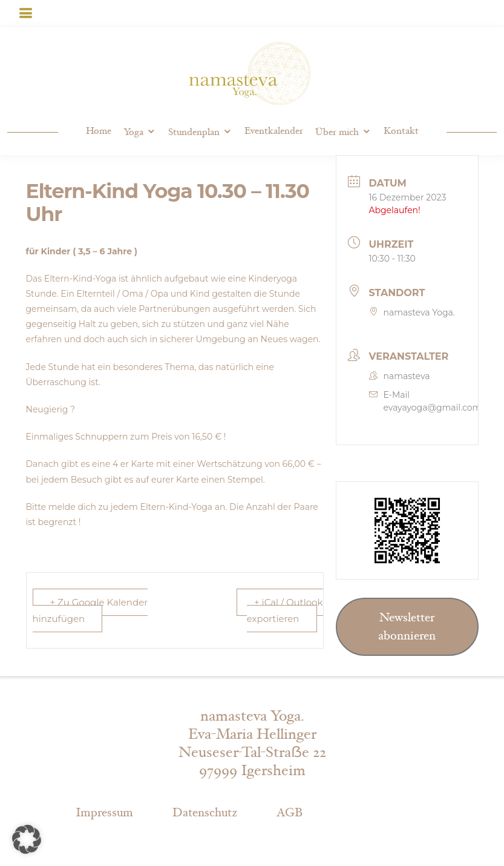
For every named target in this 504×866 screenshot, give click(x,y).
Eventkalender (274, 131)
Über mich (337, 132)
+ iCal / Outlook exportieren (285, 610)
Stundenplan (194, 132)
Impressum (104, 813)
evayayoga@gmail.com (433, 408)
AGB (290, 813)
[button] (27, 839)
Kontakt (401, 131)
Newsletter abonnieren (407, 627)
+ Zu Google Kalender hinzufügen (90, 610)
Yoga (133, 132)
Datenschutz (205, 813)
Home (99, 131)
